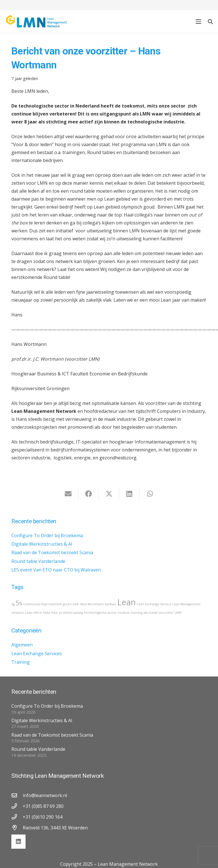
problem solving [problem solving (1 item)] (71, 613)
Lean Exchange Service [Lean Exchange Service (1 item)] (154, 604)
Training (21, 662)
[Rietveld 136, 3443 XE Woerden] (17, 828)
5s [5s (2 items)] (19, 603)
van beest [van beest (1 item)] (150, 613)
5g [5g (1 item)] (13, 604)
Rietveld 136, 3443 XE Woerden (55, 828)
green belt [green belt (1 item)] (71, 604)
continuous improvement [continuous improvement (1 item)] (43, 604)
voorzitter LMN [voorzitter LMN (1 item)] (170, 613)
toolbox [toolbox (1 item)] (124, 613)
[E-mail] (68, 494)
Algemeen (22, 645)
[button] (198, 22)
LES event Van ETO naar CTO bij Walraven (56, 570)
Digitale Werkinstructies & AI (42, 544)
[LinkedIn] (18, 842)
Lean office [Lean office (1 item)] (33, 613)
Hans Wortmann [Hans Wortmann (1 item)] (92, 604)
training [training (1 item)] (137, 613)
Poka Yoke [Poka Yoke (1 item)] (50, 613)
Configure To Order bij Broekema (47, 535)
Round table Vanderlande (38, 561)
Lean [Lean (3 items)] (126, 602)
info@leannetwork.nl (45, 795)
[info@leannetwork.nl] (17, 795)
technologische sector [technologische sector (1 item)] (100, 613)
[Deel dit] (89, 494)
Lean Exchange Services (37, 653)
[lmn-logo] (37, 22)
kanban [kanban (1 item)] (111, 604)
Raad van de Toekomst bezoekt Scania (52, 552)
